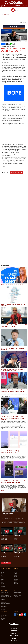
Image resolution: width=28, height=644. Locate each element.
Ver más (2, 430)
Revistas (2, 572)
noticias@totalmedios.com (14, 642)
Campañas (16, 574)
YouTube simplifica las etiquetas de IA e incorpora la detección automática (12, 451)
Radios (2, 577)
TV (1, 575)
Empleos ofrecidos (17, 593)
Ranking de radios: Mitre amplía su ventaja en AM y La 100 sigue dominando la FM (13, 370)
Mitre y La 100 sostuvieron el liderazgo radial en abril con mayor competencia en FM (14, 326)
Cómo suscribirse (4, 615)
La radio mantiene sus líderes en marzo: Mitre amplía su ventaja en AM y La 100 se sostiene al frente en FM (13, 348)
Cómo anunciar (4, 617)
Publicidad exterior (4, 578)
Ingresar (24, 6)
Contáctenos (3, 618)
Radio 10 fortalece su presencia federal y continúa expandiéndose (13, 305)
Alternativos (3, 586)
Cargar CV (16, 597)
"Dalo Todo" (3, 552)
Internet (2, 579)
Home (3, 20)
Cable (2, 574)
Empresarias (16, 575)
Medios (15, 571)
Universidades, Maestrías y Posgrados (6, 609)
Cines (2, 582)
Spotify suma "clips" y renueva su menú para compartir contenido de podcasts (14, 481)
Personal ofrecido (17, 595)
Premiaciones (16, 578)
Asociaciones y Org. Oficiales (6, 597)
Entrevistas (16, 581)
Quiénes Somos (4, 614)
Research (16, 572)
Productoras (3, 602)
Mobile (2, 588)
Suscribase (18, 6)
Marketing (3, 600)
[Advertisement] (14, 191)
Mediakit (2, 620)
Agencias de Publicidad (5, 594)
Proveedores (3, 605)
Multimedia (16, 584)
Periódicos (3, 571)
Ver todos (6, 563)
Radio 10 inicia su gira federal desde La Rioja (12, 285)
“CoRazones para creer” (19, 552)
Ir (26, 20)
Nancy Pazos (13, 173)
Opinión (15, 582)
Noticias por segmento (7, 14)
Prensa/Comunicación (5, 601)
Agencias (16, 577)
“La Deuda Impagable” (5, 536)
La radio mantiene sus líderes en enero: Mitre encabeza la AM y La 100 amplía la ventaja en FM (13, 391)
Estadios (2, 584)
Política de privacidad (14, 626)
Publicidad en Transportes (6, 585)
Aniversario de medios (5, 595)
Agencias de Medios (4, 593)
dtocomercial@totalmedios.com (14, 632)
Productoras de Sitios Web (6, 604)
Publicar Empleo (17, 594)
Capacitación (16, 579)
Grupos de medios (4, 598)
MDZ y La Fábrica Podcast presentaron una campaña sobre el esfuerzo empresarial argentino (13, 418)
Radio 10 (20, 173)
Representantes (4, 607)
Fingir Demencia (17, 536)
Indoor (2, 581)
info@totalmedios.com (14, 637)
